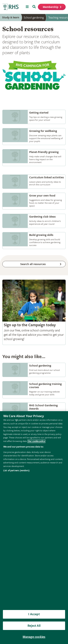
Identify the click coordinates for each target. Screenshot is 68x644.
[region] (34, 528)
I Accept (34, 614)
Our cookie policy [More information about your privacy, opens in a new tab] (36, 441)
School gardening (34, 18)
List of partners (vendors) (16, 471)
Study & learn (11, 18)
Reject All (34, 626)
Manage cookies (34, 637)
